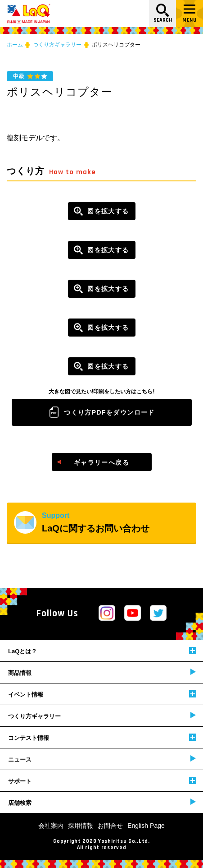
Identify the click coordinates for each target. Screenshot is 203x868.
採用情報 (81, 826)
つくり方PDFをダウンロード (109, 412)
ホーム (15, 45)
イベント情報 (102, 694)
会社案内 (51, 826)
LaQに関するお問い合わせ (119, 522)
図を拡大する (108, 211)
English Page (146, 826)
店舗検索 (102, 802)
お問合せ (110, 826)
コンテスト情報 (102, 737)
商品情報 (102, 672)
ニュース (102, 759)
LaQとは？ (102, 651)
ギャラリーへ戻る (101, 462)
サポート (102, 781)
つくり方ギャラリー (57, 45)
